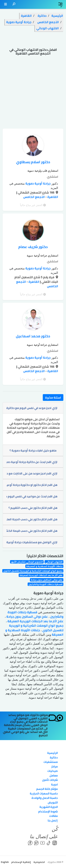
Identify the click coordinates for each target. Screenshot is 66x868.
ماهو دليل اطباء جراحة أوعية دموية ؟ (33, 450)
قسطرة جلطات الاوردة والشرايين (45, 584)
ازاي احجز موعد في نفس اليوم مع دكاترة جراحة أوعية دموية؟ (32, 408)
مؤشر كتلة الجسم (47, 789)
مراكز (55, 766)
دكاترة (54, 757)
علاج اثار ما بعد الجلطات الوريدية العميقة (41, 575)
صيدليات (53, 771)
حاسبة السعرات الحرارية (44, 793)
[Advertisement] (33, 94)
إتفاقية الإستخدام (21, 862)
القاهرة (52, 197)
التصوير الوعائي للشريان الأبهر (27, 562)
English (5, 862)
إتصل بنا (53, 820)
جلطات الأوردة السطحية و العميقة (44, 566)
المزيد (54, 188)
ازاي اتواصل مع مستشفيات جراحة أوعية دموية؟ (32, 542)
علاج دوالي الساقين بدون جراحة (47, 580)
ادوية (54, 784)
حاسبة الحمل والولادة (45, 798)
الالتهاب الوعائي (54, 562)
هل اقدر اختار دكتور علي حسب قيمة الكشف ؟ (32, 531)
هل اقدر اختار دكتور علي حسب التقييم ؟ (33, 508)
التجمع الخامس (34, 197)
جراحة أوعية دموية (38, 183)
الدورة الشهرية (49, 807)
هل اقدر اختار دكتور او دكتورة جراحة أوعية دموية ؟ (32, 485)
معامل (54, 775)
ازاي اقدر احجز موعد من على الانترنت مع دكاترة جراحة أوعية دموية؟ (32, 473)
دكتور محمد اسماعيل (33, 336)
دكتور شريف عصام (33, 247)
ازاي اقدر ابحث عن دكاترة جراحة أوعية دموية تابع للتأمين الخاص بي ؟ (32, 462)
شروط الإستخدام (48, 811)
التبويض (53, 802)
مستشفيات (51, 762)
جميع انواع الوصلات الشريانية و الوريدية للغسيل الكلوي (33, 571)
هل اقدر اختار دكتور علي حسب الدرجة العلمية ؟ (32, 519)
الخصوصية (39, 862)
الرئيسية (52, 753)
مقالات (53, 816)
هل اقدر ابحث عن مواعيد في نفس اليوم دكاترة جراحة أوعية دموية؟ (32, 496)
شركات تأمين (50, 780)
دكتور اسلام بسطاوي (33, 162)
